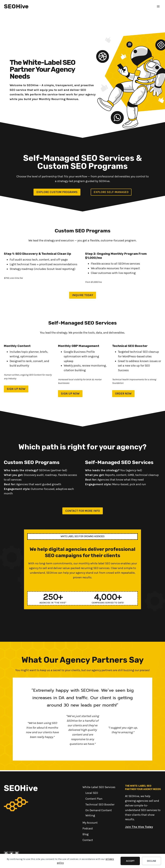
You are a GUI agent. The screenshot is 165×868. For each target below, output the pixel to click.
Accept (130, 861)
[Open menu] (158, 6)
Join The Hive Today (139, 827)
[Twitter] (12, 853)
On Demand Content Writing (99, 813)
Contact (88, 840)
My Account (90, 823)
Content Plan (94, 799)
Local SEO (92, 793)
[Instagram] (17, 853)
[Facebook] (6, 853)
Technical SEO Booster (100, 805)
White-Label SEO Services (99, 787)
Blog (86, 834)
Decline (152, 861)
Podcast (88, 829)
